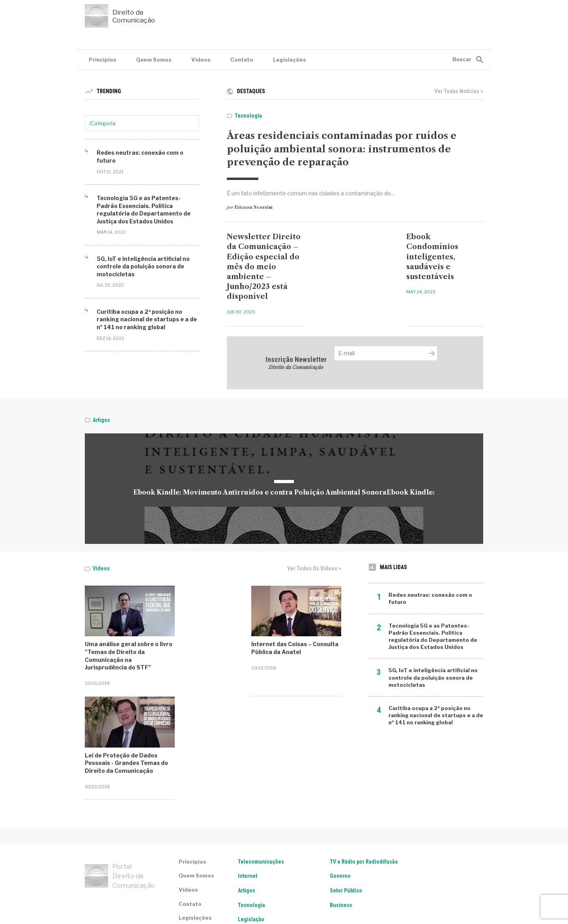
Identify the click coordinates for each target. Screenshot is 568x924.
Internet (248, 810)
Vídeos (201, 60)
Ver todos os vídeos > (314, 568)
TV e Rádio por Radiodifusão (364, 795)
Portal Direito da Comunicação (120, 810)
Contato (242, 60)
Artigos (101, 420)
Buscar (462, 59)
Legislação (251, 853)
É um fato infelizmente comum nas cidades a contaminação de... (311, 193)
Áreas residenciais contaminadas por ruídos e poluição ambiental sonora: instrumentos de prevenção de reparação (342, 149)
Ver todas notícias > (459, 91)
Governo (340, 810)
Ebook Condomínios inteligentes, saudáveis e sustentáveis (432, 257)
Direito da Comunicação (120, 16)
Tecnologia (248, 116)
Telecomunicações (261, 795)
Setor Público (346, 825)
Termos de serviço (107, 893)
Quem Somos (154, 60)
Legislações (290, 60)
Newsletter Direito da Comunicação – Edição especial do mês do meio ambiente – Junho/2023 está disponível (264, 267)
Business (341, 839)
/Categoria (102, 123)
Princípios (103, 60)
